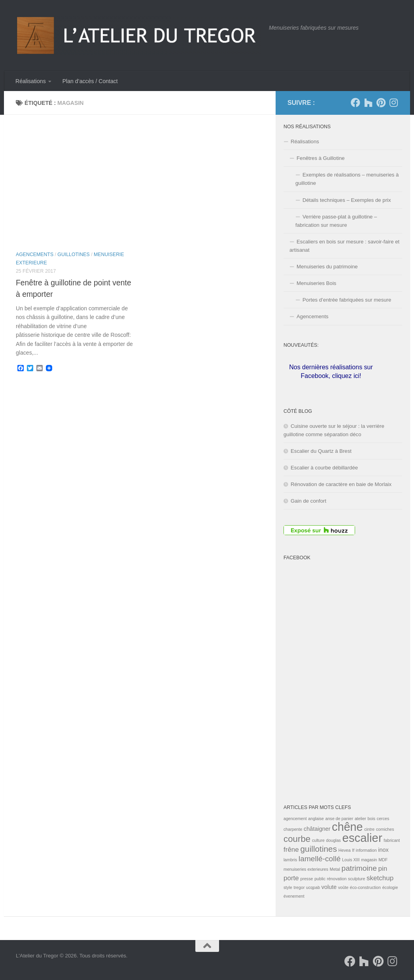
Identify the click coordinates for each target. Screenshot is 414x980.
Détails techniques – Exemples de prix (347, 200)
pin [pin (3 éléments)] (383, 869)
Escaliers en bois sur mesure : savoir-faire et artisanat (344, 246)
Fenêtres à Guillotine (321, 158)
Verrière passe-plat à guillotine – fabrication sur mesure (336, 221)
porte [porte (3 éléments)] (291, 878)
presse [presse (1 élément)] (306, 879)
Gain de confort (308, 501)
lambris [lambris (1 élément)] (290, 860)
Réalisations (31, 81)
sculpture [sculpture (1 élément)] (356, 879)
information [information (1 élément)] (366, 850)
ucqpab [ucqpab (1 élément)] (313, 887)
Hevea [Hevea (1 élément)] (345, 850)
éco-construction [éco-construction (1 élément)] (365, 887)
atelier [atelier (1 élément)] (360, 819)
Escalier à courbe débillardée (324, 468)
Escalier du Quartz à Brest (321, 451)
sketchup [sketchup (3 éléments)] (380, 878)
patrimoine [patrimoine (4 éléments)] (359, 868)
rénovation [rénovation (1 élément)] (337, 879)
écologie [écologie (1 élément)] (390, 887)
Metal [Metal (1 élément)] (335, 869)
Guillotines (73, 254)
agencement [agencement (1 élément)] (295, 819)
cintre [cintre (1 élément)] (369, 829)
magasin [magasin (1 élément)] (369, 860)
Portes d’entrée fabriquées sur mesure (347, 300)
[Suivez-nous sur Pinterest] (381, 103)
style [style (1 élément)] (288, 887)
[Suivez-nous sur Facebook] (355, 103)
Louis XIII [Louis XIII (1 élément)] (351, 860)
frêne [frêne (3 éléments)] (291, 850)
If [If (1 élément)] (353, 850)
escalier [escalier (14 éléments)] (362, 838)
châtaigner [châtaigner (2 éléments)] (317, 829)
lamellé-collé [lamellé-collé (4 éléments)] (319, 859)
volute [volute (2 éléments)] (329, 887)
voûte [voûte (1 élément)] (343, 887)
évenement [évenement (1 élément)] (294, 896)
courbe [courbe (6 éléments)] (297, 839)
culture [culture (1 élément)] (318, 840)
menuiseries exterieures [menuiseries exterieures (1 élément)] (306, 869)
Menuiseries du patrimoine (327, 267)
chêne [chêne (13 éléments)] (347, 827)
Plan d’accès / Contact (90, 81)
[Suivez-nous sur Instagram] (393, 103)
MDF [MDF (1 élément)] (383, 860)
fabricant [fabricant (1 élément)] (392, 840)
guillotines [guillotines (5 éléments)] (319, 849)
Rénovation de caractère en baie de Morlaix (341, 484)
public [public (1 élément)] (320, 879)
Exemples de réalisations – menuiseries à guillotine (347, 179)
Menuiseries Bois (316, 283)
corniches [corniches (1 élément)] (385, 829)
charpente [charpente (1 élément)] (293, 829)
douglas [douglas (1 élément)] (334, 840)
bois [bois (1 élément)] (372, 819)
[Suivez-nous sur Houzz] (368, 103)
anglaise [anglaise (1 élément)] (316, 819)
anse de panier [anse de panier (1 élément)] (339, 819)
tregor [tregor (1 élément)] (299, 887)
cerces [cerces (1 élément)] (383, 819)
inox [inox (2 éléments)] (383, 850)
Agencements (35, 254)
